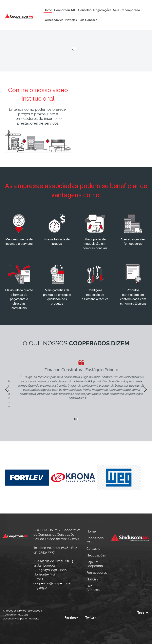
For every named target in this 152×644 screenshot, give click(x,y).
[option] (76, 380)
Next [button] (146, 389)
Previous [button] (6, 389)
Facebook (71, 617)
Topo (143, 613)
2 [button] (77, 419)
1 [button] (75, 419)
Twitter (91, 617)
